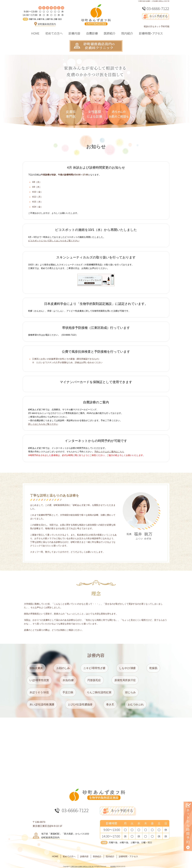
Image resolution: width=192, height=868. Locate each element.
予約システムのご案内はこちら (109, 452)
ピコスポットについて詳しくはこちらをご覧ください (54, 241)
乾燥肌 (153, 668)
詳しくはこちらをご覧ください (43, 424)
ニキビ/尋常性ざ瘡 (94, 668)
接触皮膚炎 (36, 668)
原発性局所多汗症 (125, 680)
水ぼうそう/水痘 (39, 692)
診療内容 (84, 856)
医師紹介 (97, 856)
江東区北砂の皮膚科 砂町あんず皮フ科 (82, 866)
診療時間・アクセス (128, 856)
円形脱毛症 (94, 680)
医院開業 (113, 866)
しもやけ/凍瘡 (127, 668)
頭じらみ (130, 692)
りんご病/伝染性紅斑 (99, 692)
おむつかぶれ (136, 704)
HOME (55, 856)
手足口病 (68, 692)
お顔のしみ (63, 668)
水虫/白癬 (68, 680)
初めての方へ (69, 856)
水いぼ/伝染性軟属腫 (42, 704)
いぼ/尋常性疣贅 (39, 680)
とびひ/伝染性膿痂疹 (80, 704)
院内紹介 (110, 856)
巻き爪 (110, 704)
